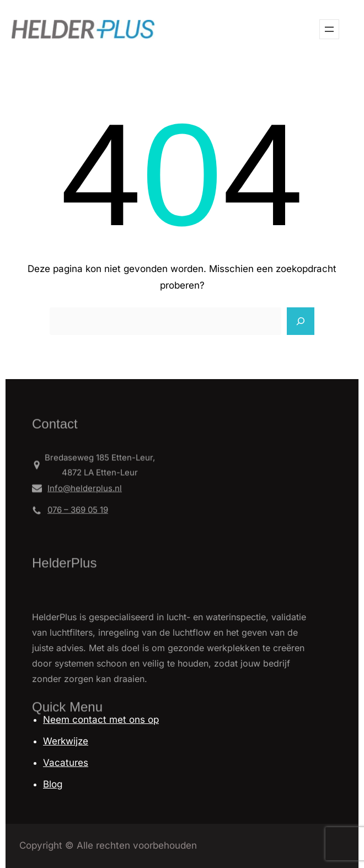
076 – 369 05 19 (78, 512)
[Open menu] (329, 29)
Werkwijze (66, 741)
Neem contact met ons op (101, 720)
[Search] (301, 321)
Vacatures (66, 763)
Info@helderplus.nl (85, 490)
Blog (53, 784)
